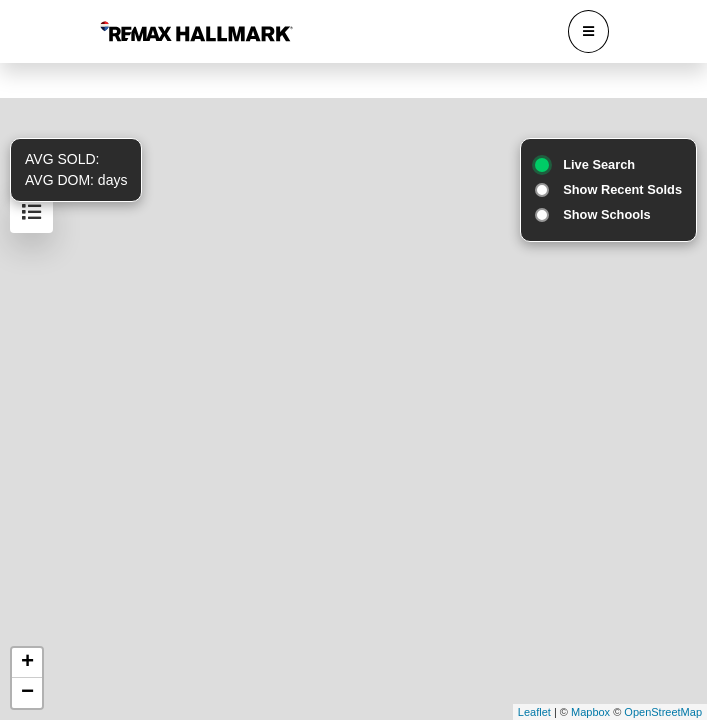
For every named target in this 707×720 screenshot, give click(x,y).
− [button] (27, 693)
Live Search (599, 164)
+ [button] (27, 663)
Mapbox (590, 712)
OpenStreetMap (663, 712)
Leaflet (534, 712)
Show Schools (606, 214)
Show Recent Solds (622, 189)
